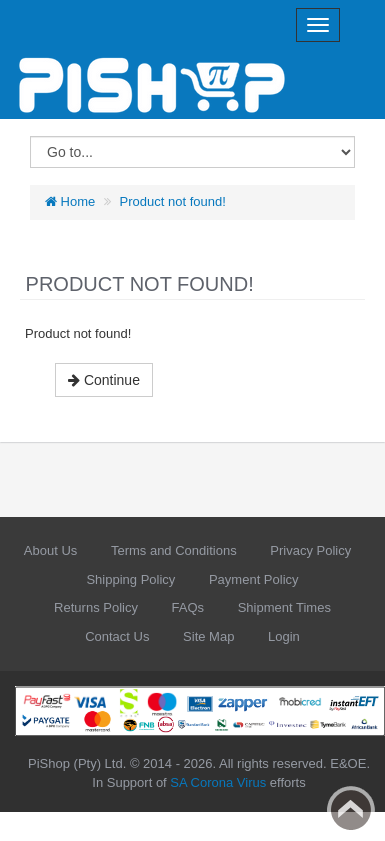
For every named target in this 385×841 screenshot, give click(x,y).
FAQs (188, 607)
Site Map (208, 636)
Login (284, 636)
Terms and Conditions (174, 550)
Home (70, 201)
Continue (104, 380)
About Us (50, 550)
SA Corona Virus (218, 782)
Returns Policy (96, 607)
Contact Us (117, 636)
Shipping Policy (130, 579)
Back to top (351, 810)
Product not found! (173, 201)
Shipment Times (284, 607)
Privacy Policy (310, 550)
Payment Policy (254, 579)
